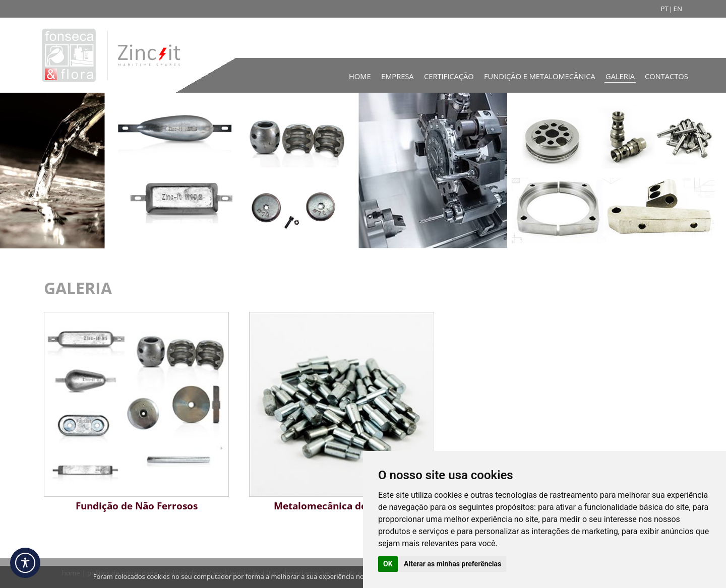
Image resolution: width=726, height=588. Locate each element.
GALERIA (78, 288)
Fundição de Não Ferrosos (137, 506)
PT (664, 9)
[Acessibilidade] (25, 563)
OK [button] (388, 564)
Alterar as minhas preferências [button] (452, 564)
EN (678, 9)
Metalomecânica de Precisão (342, 506)
